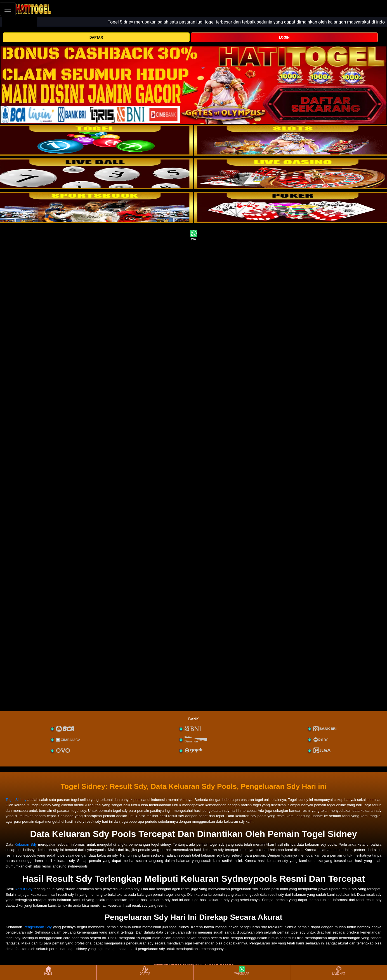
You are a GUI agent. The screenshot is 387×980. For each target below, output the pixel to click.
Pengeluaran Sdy (38, 927)
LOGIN (284, 37)
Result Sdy (24, 889)
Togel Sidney (16, 800)
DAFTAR (96, 37)
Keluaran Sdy (26, 844)
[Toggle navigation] (8, 9)
